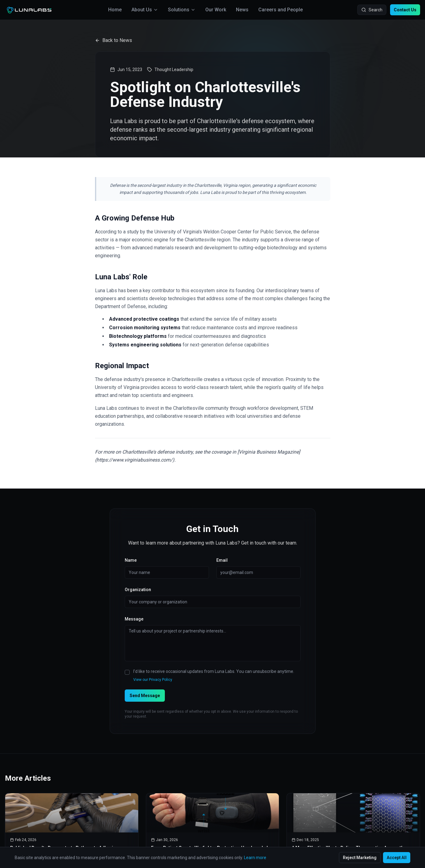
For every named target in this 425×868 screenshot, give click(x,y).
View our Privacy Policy (153, 680)
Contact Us (405, 10)
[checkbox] (127, 672)
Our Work (216, 10)
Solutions (182, 10)
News (242, 10)
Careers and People (281, 10)
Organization (138, 590)
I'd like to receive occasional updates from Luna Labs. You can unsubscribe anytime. (214, 671)
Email (222, 560)
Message (134, 619)
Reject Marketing (360, 858)
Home (115, 10)
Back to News (114, 40)
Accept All (397, 858)
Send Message (145, 696)
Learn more (255, 858)
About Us (145, 10)
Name (131, 560)
